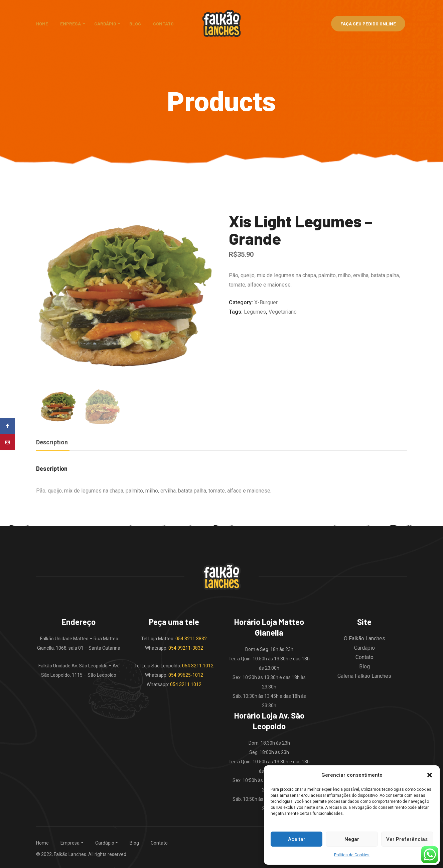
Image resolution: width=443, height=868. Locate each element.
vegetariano (283, 312)
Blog (135, 24)
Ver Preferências (407, 839)
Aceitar (297, 839)
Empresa (70, 24)
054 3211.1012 (198, 665)
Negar (352, 839)
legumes (255, 312)
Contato (163, 24)
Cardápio (105, 24)
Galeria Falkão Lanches (364, 676)
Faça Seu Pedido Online (368, 24)
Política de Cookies (352, 855)
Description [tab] (52, 442)
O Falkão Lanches (364, 638)
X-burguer (266, 302)
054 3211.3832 (191, 638)
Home (42, 24)
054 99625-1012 (186, 675)
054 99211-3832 (186, 648)
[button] (430, 775)
